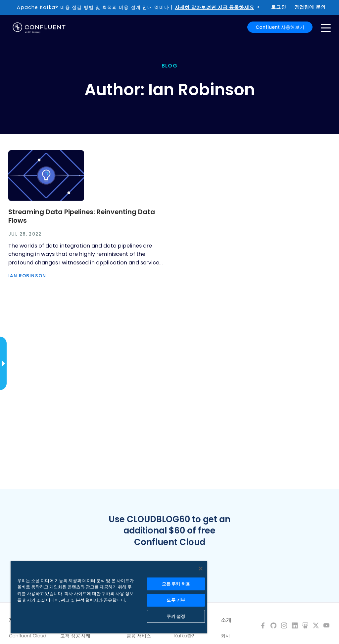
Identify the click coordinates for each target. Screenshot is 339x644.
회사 (225, 636)
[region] (109, 597)
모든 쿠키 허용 (176, 584)
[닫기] (201, 569)
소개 (226, 620)
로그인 (279, 7)
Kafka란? (184, 636)
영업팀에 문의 (310, 7)
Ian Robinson (27, 276)
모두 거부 (176, 600)
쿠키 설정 (176, 616)
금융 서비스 (139, 636)
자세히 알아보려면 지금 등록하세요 (215, 7)
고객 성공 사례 (75, 636)
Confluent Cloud (28, 636)
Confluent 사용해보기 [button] (280, 27)
